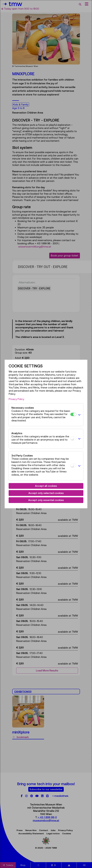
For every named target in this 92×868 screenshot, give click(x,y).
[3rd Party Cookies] (73, 465)
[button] (79, 415)
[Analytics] (73, 438)
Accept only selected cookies (46, 493)
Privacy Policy (16, 399)
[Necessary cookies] (73, 414)
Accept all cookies (46, 486)
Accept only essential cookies (46, 500)
